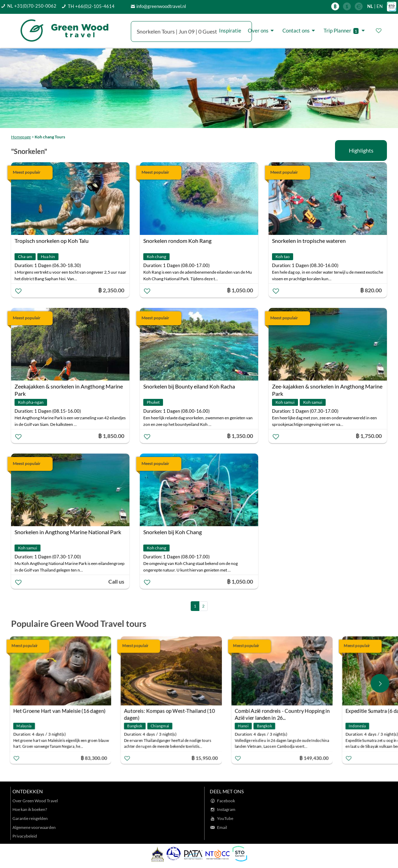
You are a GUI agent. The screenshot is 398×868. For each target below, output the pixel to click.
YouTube (225, 818)
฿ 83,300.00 (96, 758)
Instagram (226, 809)
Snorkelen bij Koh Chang (173, 532)
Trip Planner (345, 31)
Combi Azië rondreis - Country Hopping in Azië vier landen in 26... (284, 712)
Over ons (262, 30)
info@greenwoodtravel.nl (161, 6)
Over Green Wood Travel (35, 801)
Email (222, 827)
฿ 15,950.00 (206, 758)
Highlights (361, 150)
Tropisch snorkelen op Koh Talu (52, 241)
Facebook (226, 801)
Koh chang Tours (50, 137)
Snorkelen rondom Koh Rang (177, 241)
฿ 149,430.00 (315, 758)
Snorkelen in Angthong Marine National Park (68, 532)
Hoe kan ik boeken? (30, 809)
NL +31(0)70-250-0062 (32, 6)
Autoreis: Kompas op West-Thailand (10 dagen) (171, 712)
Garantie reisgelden (30, 818)
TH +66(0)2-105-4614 (91, 6)
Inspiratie (230, 30)
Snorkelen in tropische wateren (309, 241)
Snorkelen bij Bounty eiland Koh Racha (189, 386)
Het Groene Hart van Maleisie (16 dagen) (61, 711)
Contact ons (300, 30)
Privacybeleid (25, 836)
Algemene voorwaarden (34, 827)
